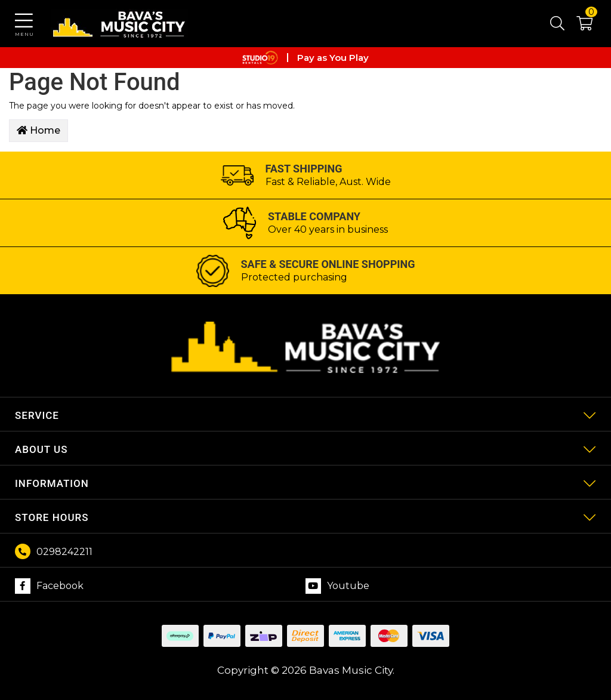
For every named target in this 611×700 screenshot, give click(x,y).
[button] (578, 26)
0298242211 (64, 552)
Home (38, 130)
